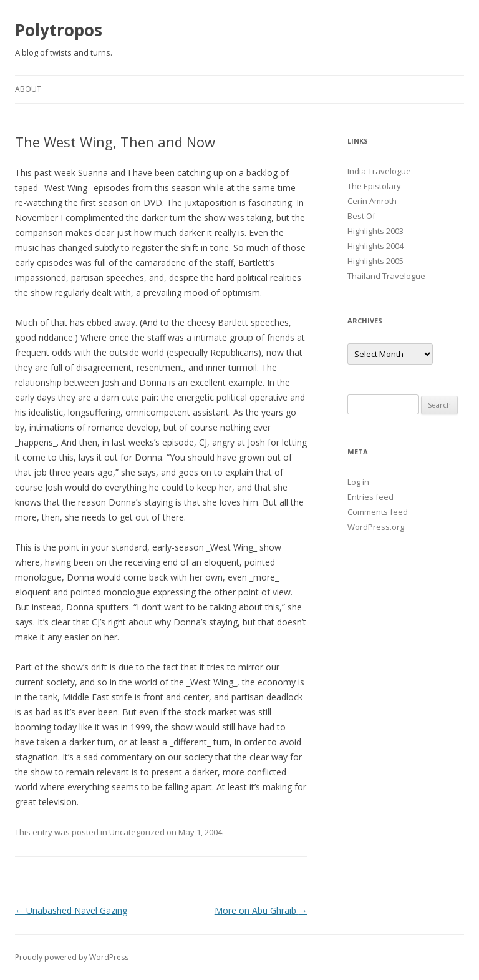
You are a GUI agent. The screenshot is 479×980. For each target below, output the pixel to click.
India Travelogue (379, 171)
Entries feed (370, 497)
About (28, 89)
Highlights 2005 (375, 261)
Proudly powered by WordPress (72, 957)
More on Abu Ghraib (261, 910)
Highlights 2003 (375, 231)
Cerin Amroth (372, 201)
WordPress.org (376, 527)
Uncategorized (137, 832)
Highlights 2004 (375, 246)
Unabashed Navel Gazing (71, 910)
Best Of (361, 216)
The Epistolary (374, 186)
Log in (358, 482)
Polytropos (59, 30)
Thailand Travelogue (386, 276)
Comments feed (378, 512)
